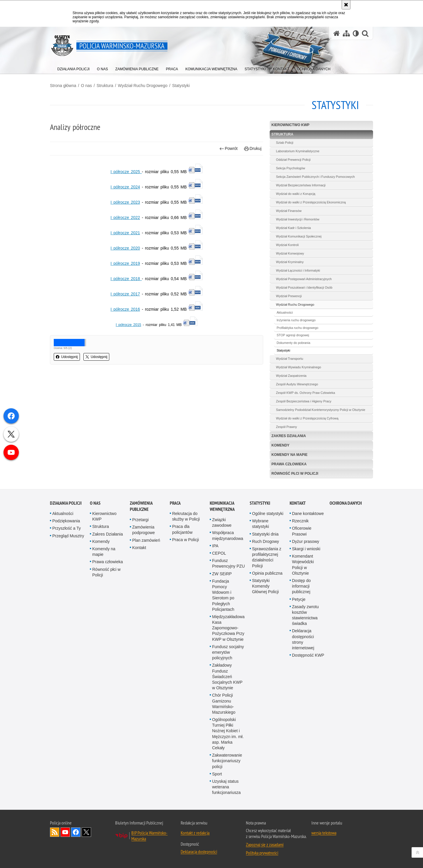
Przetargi (140, 520)
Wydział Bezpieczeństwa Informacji (301, 185)
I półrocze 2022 (125, 218)
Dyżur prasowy (306, 541)
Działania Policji (66, 503)
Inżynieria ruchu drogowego (296, 320)
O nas (86, 86)
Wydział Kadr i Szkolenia (294, 228)
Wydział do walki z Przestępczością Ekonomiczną (311, 202)
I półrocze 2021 (125, 233)
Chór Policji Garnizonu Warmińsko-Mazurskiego (224, 704)
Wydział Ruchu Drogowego (143, 86)
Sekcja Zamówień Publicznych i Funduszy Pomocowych (315, 177)
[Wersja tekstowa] (356, 33)
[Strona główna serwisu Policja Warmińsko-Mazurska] (337, 33)
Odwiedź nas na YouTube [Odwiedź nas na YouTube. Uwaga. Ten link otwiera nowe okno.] (65, 832)
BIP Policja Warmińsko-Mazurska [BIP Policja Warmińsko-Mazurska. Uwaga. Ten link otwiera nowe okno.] (149, 836)
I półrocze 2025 (126, 172)
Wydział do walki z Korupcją (296, 194)
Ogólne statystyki (268, 514)
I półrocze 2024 (125, 187)
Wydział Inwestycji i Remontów (298, 219)
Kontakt (139, 548)
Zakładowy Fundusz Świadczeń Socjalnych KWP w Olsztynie (227, 676)
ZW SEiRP (222, 574)
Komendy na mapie (289, 455)
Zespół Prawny (287, 427)
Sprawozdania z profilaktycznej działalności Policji (267, 557)
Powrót (229, 149)
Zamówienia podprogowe (143, 530)
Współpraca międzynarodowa (228, 535)
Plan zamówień (146, 540)
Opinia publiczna (267, 573)
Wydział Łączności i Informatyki (298, 270)
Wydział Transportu (290, 359)
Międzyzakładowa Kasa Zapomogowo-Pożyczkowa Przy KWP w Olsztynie (228, 628)
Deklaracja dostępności (199, 852)
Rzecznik (300, 521)
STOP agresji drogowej (293, 335)
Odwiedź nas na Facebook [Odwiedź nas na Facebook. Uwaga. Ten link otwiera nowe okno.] (76, 832)
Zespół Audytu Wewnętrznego (297, 384)
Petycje (299, 599)
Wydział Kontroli (287, 245)
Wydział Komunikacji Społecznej (299, 236)
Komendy (280, 445)
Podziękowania (66, 521)
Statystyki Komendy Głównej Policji (265, 586)
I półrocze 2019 (125, 263)
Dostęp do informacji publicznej (301, 586)
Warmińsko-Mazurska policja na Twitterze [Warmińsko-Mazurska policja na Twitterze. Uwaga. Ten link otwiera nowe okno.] (86, 832)
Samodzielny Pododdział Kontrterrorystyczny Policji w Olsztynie (321, 410)
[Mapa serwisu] (346, 33)
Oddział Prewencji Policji (293, 160)
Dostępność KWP (308, 655)
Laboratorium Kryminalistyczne (298, 151)
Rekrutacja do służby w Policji (186, 516)
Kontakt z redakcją (195, 833)
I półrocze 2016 (125, 309)
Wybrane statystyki (261, 524)
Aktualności (285, 312)
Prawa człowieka (289, 464)
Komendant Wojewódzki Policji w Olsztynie (303, 565)
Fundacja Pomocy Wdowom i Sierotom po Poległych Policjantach (223, 595)
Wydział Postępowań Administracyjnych (304, 279)
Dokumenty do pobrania (294, 343)
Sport (217, 774)
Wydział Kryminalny (290, 262)
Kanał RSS (55, 832)
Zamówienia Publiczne (141, 506)
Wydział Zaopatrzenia (291, 376)
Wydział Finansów (289, 211)
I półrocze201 (126, 279)
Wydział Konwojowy (290, 253)
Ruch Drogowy (266, 541)
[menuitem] (73, 68)
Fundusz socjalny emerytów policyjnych (228, 652)
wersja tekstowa (324, 833)
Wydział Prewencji (289, 296)
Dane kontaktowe (308, 514)
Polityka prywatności (262, 853)
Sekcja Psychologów (291, 168)
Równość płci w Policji (295, 474)
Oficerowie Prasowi (302, 531)
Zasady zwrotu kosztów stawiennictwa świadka (305, 615)
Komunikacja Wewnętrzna (222, 506)
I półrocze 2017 (125, 294)
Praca (175, 503)
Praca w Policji (186, 540)
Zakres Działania (289, 436)
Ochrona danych (346, 503)
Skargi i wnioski (306, 549)
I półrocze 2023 (125, 202)
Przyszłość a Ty (67, 528)
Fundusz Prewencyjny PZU (228, 563)
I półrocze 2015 (129, 325)
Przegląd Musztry (68, 536)
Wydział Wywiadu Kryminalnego (299, 367)
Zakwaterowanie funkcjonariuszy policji (227, 761)
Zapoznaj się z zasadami (265, 844)
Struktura (105, 86)
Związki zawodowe (222, 522)
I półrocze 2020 (125, 248)
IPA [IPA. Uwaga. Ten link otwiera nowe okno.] (215, 546)
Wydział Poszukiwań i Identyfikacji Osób (304, 287)
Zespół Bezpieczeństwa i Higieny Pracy (304, 401)
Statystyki (181, 86)
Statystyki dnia (265, 534)
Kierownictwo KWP (290, 125)
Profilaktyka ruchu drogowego (298, 328)
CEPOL (219, 553)
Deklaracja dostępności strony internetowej (303, 639)
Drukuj (253, 149)
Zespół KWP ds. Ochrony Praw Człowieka (306, 393)
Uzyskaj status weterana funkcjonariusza (226, 787)
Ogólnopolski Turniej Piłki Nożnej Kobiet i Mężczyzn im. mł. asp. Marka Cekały (228, 734)
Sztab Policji (285, 143)
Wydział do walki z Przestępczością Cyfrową (307, 418)
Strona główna (63, 86)
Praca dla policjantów (182, 529)
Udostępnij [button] (67, 357)
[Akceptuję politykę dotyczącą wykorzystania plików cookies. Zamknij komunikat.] (346, 5)
